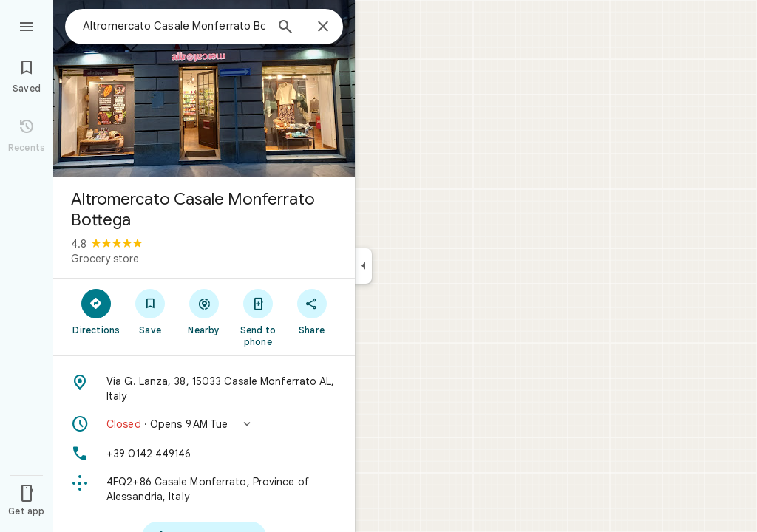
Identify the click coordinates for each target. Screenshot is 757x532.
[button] (204, 424)
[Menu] (27, 25)
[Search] (285, 28)
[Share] (312, 311)
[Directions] (96, 311)
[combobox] (174, 26)
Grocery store (105, 259)
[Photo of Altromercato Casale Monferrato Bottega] (204, 89)
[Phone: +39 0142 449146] (204, 454)
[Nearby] (204, 311)
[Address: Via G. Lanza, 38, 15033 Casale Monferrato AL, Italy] (204, 389)
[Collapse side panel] (363, 266)
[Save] (150, 311)
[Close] (323, 27)
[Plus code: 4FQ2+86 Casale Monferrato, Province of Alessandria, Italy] (204, 489)
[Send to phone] (258, 317)
